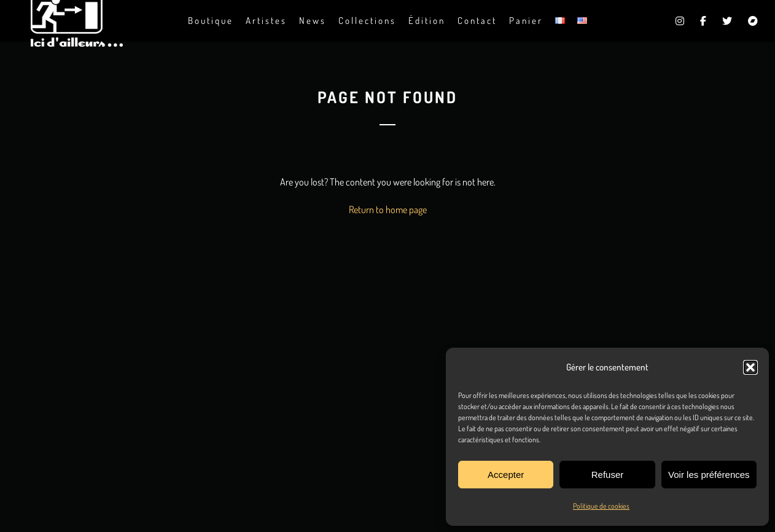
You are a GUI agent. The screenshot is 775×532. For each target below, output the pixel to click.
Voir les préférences (709, 475)
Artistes (266, 21)
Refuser (608, 475)
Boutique (211, 21)
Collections (367, 21)
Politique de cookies (601, 506)
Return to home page (388, 209)
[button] (750, 367)
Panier (526, 21)
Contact (477, 21)
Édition (427, 21)
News (313, 21)
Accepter (506, 475)
